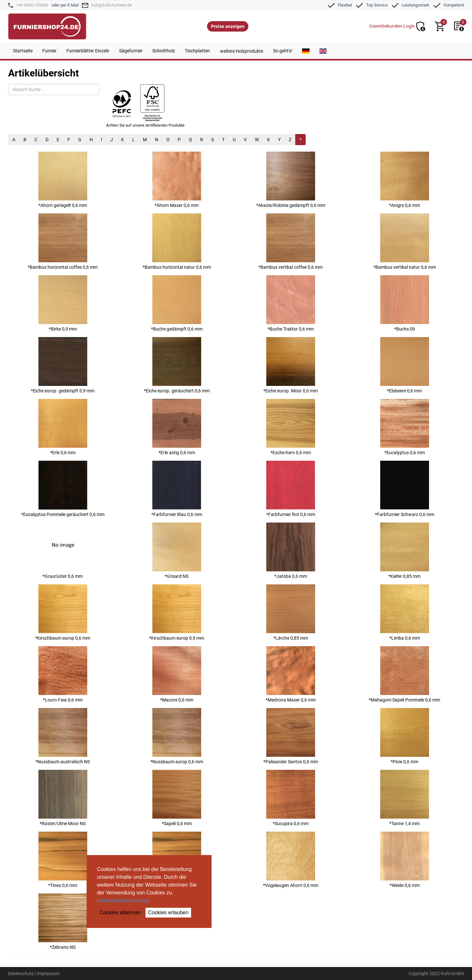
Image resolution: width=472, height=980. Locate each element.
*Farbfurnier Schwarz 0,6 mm (405, 489)
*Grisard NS (177, 551)
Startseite (23, 51)
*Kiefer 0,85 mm (405, 551)
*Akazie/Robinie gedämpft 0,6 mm (291, 180)
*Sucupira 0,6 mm (291, 798)
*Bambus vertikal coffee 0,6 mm (291, 242)
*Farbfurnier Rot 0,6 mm (291, 489)
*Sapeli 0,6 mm (177, 798)
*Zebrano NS (63, 922)
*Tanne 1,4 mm (405, 798)
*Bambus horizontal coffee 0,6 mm (63, 242)
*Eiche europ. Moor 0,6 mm (291, 365)
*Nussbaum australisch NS (63, 736)
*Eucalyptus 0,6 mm (405, 427)
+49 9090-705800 (32, 5)
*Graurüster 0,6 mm (63, 551)
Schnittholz (164, 51)
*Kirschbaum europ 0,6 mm (63, 612)
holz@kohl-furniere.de (112, 5)
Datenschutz (21, 973)
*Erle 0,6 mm (63, 427)
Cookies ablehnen (120, 912)
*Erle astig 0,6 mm (177, 427)
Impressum (48, 973)
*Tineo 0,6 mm (63, 860)
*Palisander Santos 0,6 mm (291, 736)
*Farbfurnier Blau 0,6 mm (177, 489)
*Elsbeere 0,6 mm (405, 365)
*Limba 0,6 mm (405, 612)
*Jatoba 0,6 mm (291, 551)
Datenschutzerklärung (122, 900)
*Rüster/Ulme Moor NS (63, 798)
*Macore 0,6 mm (177, 674)
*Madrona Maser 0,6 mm (291, 674)
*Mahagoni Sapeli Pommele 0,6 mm (404, 674)
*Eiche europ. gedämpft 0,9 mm (63, 365)
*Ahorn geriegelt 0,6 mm (63, 180)
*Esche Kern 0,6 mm (291, 427)
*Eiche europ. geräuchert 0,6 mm (177, 365)
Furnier (49, 51)
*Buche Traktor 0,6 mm (291, 303)
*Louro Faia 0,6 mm (63, 674)
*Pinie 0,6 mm (405, 736)
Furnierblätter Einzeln (88, 51)
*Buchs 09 (405, 303)
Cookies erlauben (168, 912)
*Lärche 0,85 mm (291, 612)
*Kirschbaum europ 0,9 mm (177, 612)
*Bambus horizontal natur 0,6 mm (177, 242)
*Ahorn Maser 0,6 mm (177, 180)
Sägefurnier (131, 51)
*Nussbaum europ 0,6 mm (177, 736)
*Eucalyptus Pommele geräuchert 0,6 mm (63, 489)
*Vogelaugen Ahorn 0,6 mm (291, 860)
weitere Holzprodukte (242, 51)
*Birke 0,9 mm (63, 303)
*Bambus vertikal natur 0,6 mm (405, 242)
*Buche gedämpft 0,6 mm (177, 303)
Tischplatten (197, 51)
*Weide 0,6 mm (405, 860)
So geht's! (283, 51)
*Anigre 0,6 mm (405, 180)
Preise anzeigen (228, 26)
